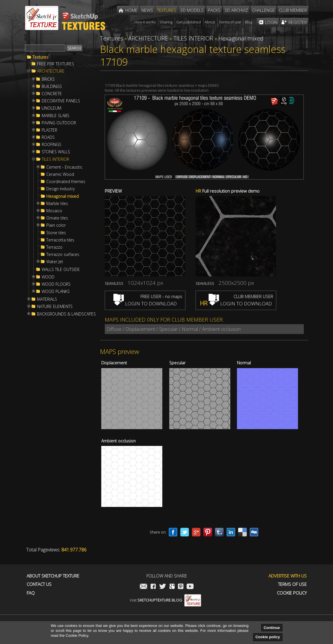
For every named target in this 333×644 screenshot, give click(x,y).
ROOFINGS (51, 145)
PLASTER (49, 130)
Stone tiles (56, 233)
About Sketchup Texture (53, 576)
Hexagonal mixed (62, 196)
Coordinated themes (66, 182)
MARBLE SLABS (56, 116)
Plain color (56, 225)
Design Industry (60, 189)
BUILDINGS (52, 86)
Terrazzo (54, 247)
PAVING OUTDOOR (59, 123)
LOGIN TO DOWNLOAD (145, 303)
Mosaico (54, 211)
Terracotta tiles (60, 240)
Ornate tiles (57, 218)
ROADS (48, 137)
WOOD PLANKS (56, 291)
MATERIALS (47, 299)
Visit (165, 600)
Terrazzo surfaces (63, 254)
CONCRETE (52, 94)
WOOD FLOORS (56, 284)
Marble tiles (57, 204)
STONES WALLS (56, 152)
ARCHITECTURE (51, 71)
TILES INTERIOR (55, 159)
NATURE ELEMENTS (55, 307)
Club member (293, 10)
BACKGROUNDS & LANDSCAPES (66, 314)
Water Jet (55, 262)
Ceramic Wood (60, 174)
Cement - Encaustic (64, 167)
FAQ (31, 593)
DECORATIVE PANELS (61, 101)
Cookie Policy (292, 593)
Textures (40, 57)
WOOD (48, 277)
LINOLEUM (51, 108)
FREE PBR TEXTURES (56, 64)
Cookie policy (268, 637)
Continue (272, 628)
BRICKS (48, 79)
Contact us (39, 584)
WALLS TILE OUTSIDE (61, 270)
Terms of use (292, 584)
